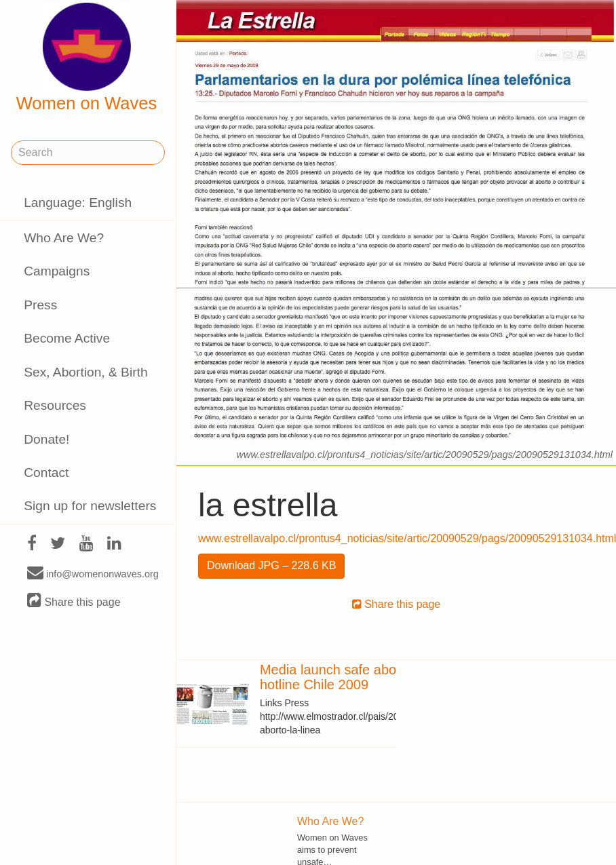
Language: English (78, 203)
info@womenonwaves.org (93, 573)
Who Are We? (64, 238)
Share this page (74, 601)
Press (40, 305)
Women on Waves (87, 58)
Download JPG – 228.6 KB (271, 565)
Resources (55, 405)
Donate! (46, 439)
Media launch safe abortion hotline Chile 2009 (341, 677)
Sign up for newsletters (90, 506)
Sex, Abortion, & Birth (85, 372)
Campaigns (57, 271)
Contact (46, 473)
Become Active (67, 338)
